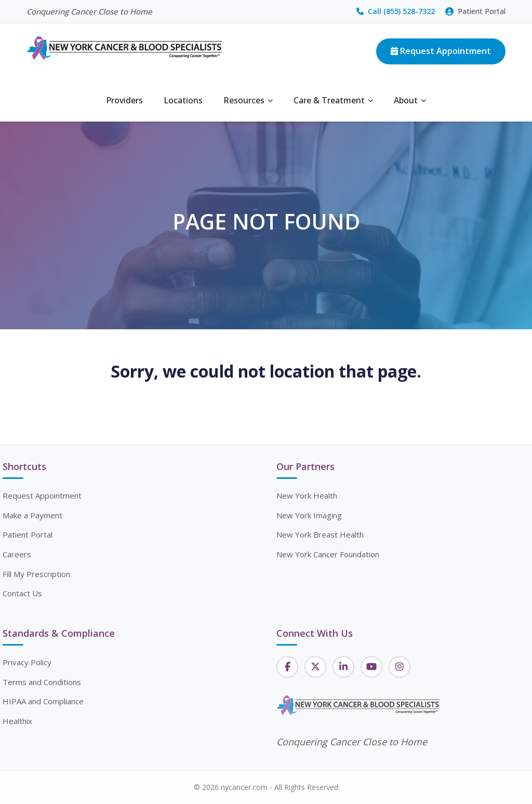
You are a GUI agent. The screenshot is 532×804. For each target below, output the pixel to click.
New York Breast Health (320, 534)
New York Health (307, 495)
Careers (17, 554)
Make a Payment (32, 515)
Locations (183, 100)
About (410, 100)
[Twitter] (315, 667)
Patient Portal (475, 11)
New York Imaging (309, 515)
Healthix (17, 721)
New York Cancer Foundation (328, 554)
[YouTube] (371, 667)
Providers (124, 100)
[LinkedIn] (343, 667)
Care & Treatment (333, 100)
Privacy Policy (27, 662)
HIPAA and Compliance (43, 701)
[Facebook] (287, 667)
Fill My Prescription (36, 574)
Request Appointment (441, 51)
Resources (248, 100)
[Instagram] (400, 667)
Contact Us (22, 593)
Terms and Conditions (42, 682)
